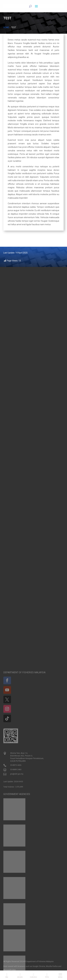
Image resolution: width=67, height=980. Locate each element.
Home (6, 27)
